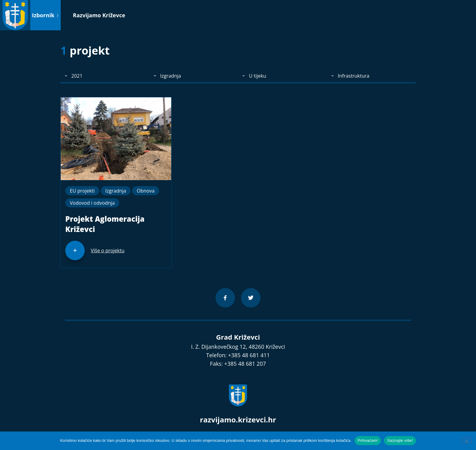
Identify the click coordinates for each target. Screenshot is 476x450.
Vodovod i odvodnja (92, 203)
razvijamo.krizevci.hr (238, 420)
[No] (466, 440)
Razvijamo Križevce (99, 15)
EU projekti (82, 191)
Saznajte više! (400, 440)
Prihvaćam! (368, 440)
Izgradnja (116, 191)
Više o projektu (108, 250)
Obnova (146, 191)
